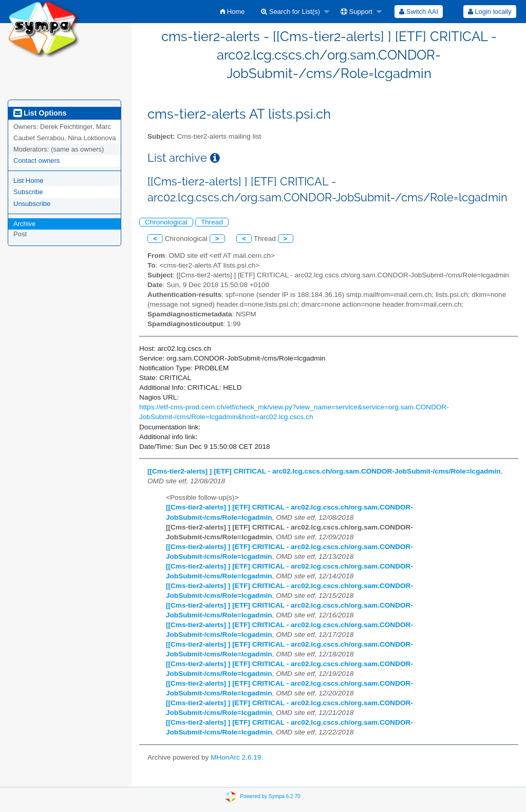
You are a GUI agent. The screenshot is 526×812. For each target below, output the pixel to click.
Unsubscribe (32, 204)
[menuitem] (232, 12)
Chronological (166, 222)
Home (232, 12)
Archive (24, 224)
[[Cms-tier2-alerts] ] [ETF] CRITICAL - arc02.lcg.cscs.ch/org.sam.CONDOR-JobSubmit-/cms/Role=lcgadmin (324, 471)
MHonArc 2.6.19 (236, 757)
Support (356, 12)
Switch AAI (419, 12)
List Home (29, 181)
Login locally (490, 12)
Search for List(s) (290, 12)
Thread (212, 222)
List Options (40, 113)
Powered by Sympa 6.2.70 (270, 796)
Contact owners (36, 160)
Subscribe (28, 192)
